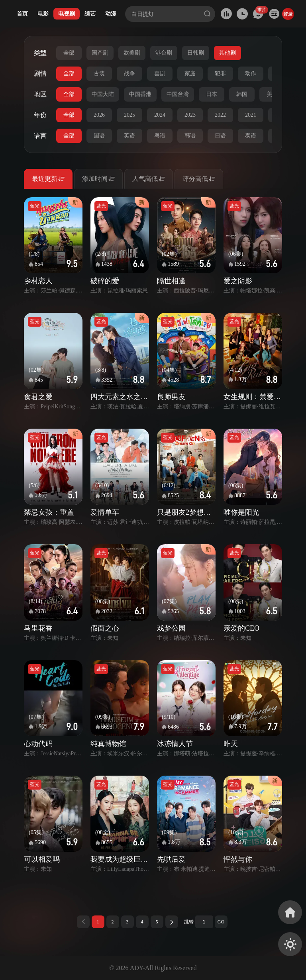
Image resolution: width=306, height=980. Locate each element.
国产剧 (100, 53)
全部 (69, 53)
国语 (99, 136)
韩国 (242, 94)
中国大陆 (103, 94)
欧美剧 (132, 53)
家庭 (190, 73)
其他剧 (228, 53)
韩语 (190, 136)
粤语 (160, 136)
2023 (190, 115)
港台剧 (164, 53)
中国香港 (140, 94)
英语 (129, 136)
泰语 (251, 136)
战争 (129, 73)
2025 (129, 115)
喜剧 (160, 73)
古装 (99, 73)
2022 (220, 115)
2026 (99, 115)
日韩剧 (196, 53)
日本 (212, 94)
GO (221, 922)
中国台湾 (178, 94)
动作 (251, 73)
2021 (251, 115)
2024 (160, 115)
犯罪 (220, 73)
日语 (220, 136)
